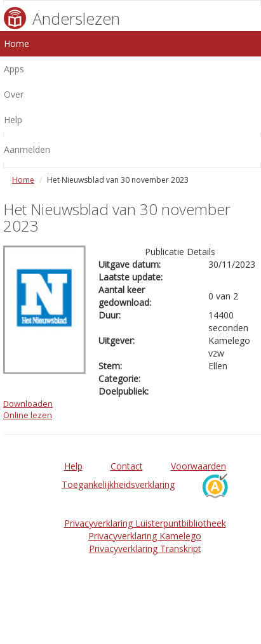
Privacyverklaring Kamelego (145, 536)
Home (23, 180)
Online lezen (28, 415)
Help (73, 466)
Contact (127, 466)
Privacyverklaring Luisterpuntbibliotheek (145, 523)
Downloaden (28, 404)
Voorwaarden (198, 466)
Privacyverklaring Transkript (145, 549)
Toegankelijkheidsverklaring (118, 484)
